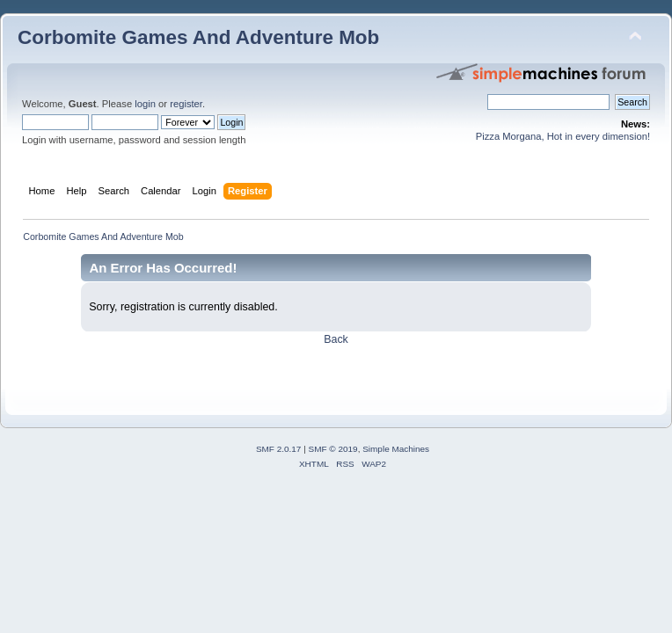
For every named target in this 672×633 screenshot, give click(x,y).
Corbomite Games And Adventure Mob (198, 37)
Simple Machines (396, 449)
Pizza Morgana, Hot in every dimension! (563, 136)
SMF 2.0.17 (279, 449)
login (145, 104)
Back (336, 339)
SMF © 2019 (333, 449)
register (186, 104)
